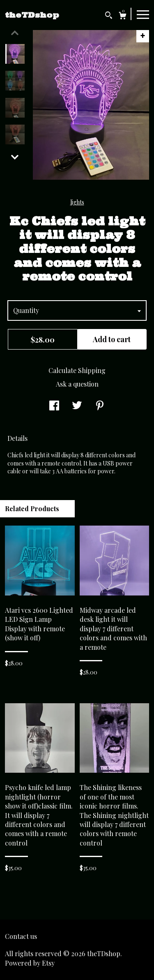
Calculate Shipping (77, 370)
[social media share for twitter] (77, 406)
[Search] (109, 16)
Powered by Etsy (30, 963)
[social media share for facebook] (54, 406)
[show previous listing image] (15, 33)
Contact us (21, 936)
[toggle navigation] (143, 14)
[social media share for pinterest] (100, 406)
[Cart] (123, 17)
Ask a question (77, 384)
